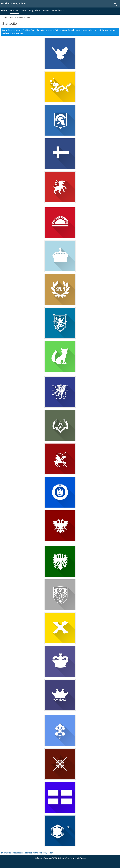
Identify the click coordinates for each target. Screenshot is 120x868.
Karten (46, 10)
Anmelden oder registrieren (14, 3)
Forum (4, 10)
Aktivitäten (38, 853)
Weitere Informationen (13, 33)
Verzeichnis (57, 10)
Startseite (14, 11)
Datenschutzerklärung (22, 853)
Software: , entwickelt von (60, 858)
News (24, 10)
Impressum (6, 853)
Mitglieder (34, 10)
